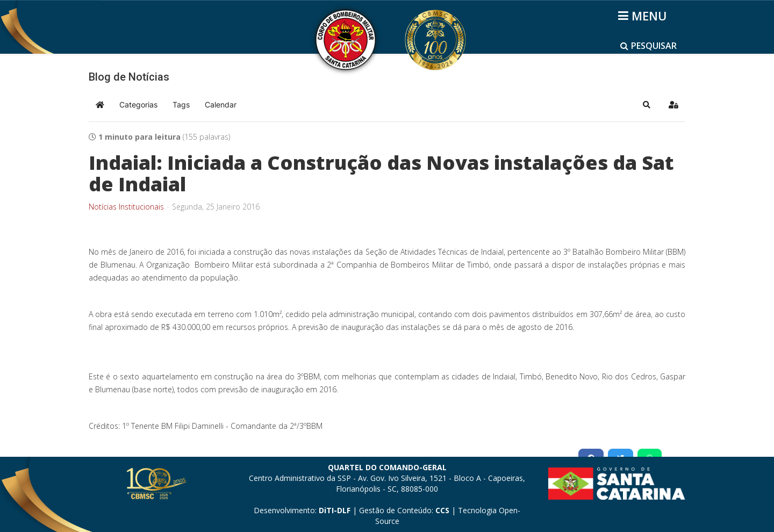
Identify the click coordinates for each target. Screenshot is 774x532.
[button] (647, 105)
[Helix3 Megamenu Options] (644, 16)
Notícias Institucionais (126, 207)
